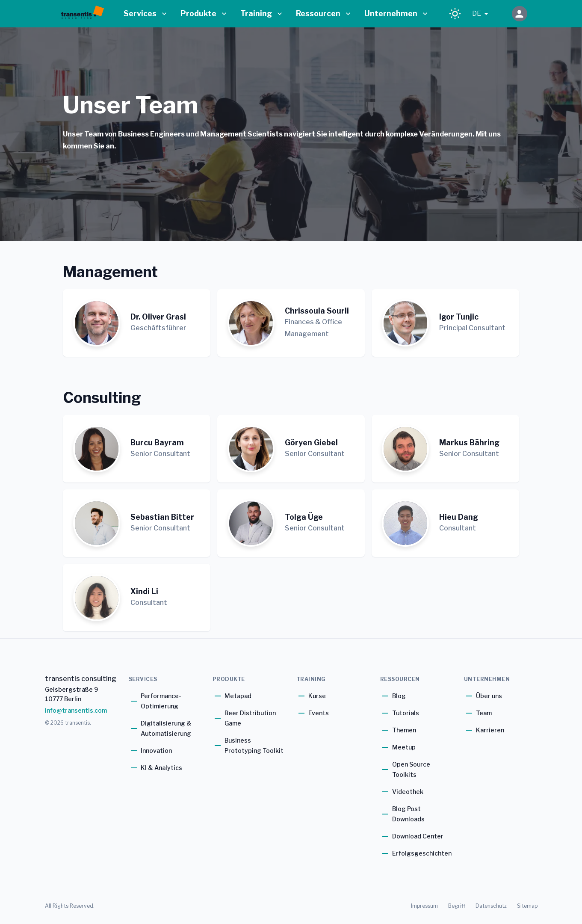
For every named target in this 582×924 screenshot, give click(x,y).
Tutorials (406, 713)
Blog (399, 696)
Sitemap (527, 906)
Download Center (418, 836)
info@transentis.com (76, 710)
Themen (404, 730)
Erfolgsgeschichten (422, 853)
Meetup (404, 747)
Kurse (317, 696)
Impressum (424, 906)
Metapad (238, 696)
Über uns (489, 696)
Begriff (457, 906)
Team (484, 713)
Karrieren (490, 730)
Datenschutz (491, 906)
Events (319, 713)
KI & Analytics (161, 768)
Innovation (156, 751)
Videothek (408, 792)
